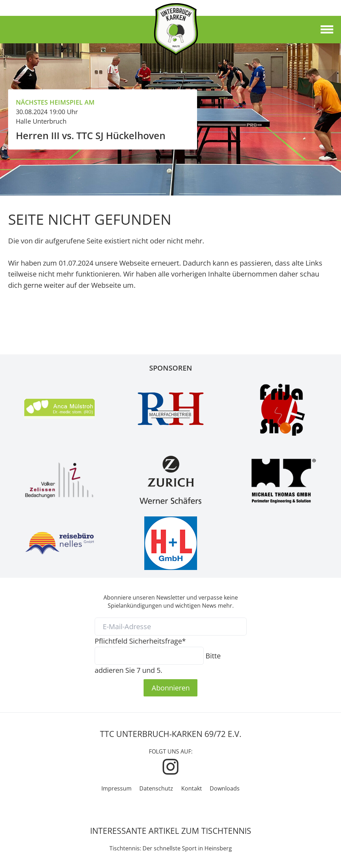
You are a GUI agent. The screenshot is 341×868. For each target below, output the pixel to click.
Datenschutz (156, 788)
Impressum (116, 788)
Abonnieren (171, 688)
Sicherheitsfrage (140, 641)
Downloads (225, 788)
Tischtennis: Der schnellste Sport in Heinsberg (171, 848)
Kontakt (192, 788)
